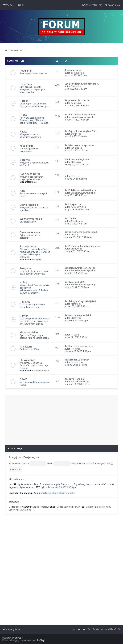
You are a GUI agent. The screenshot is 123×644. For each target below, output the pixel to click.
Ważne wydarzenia (31, 219)
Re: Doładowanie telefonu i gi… (81, 268)
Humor (24, 316)
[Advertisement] (61, 417)
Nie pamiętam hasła (82, 464)
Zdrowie (25, 160)
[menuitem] (21, 5)
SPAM (23, 379)
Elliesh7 (75, 318)
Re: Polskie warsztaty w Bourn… (81, 190)
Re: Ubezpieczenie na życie (79, 346)
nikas (74, 235)
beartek (75, 103)
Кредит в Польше (74, 379)
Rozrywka (26, 268)
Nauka (23, 132)
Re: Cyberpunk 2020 (75, 282)
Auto (23, 191)
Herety (74, 349)
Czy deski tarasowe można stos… (82, 84)
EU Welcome (27, 360)
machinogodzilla (41, 371)
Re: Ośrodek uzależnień (77, 360)
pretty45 (75, 249)
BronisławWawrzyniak (82, 117)
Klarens (75, 304)
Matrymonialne (29, 332)
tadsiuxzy (76, 362)
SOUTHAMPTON (16, 61)
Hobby (24, 282)
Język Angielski (29, 205)
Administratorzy (42, 493)
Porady (24, 101)
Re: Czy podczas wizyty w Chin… (81, 131)
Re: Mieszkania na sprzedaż (79, 145)
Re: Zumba (70, 219)
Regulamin (26, 71)
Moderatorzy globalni (63, 493)
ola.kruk (75, 162)
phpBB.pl (41, 640)
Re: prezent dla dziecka (77, 100)
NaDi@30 (37, 260)
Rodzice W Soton (30, 174)
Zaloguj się (15, 457)
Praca (23, 115)
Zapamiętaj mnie (103, 464)
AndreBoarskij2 (79, 382)
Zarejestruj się (31, 457)
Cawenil (75, 86)
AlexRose (76, 221)
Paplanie (25, 302)
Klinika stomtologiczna (77, 159)
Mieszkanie (27, 146)
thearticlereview (73, 70)
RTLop (74, 176)
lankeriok (76, 148)
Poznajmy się (28, 246)
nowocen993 (78, 207)
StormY (75, 134)
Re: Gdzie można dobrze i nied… (81, 232)
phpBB (18, 638)
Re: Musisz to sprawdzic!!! (78, 315)
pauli (35, 182)
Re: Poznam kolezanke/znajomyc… (83, 246)
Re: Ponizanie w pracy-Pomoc (80, 115)
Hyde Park (26, 84)
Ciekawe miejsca (30, 232)
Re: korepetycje (73, 204)
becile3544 (76, 73)
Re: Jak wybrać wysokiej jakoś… (81, 301)
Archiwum (26, 347)
